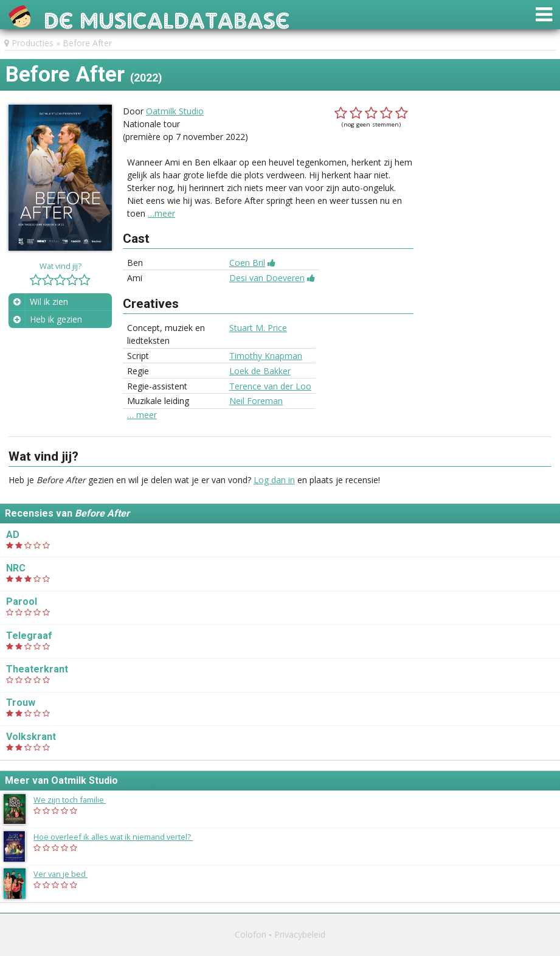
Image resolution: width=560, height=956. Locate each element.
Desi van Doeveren (267, 278)
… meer (142, 415)
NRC (16, 568)
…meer (161, 213)
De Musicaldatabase (167, 17)
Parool (22, 602)
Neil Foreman (256, 401)
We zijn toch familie (76, 800)
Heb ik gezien (56, 319)
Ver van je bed (67, 874)
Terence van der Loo (270, 386)
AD (13, 535)
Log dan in (274, 480)
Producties (33, 43)
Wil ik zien (49, 302)
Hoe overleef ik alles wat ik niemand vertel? (119, 837)
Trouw (21, 703)
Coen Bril (247, 263)
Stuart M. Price (258, 328)
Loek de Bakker (260, 371)
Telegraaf (29, 636)
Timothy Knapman (266, 356)
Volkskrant (31, 737)
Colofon (251, 934)
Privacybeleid (300, 934)
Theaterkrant (37, 669)
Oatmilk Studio (175, 111)
